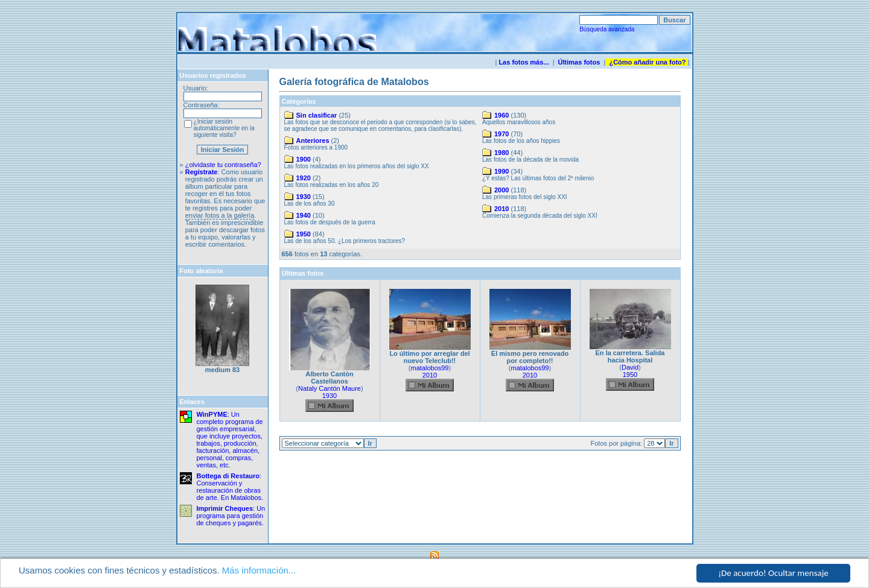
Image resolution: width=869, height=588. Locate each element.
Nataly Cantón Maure (329, 388)
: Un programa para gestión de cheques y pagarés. (231, 516)
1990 (501, 171)
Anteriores (313, 141)
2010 (501, 209)
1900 (304, 159)
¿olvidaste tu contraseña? (223, 165)
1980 (501, 153)
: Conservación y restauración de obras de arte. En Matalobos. (230, 487)
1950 (304, 234)
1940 (304, 215)
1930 (304, 197)
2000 (501, 190)
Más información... (259, 570)
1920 (304, 178)
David (630, 367)
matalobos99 (430, 368)
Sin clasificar (317, 115)
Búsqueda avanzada (607, 29)
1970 (501, 134)
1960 (501, 115)
